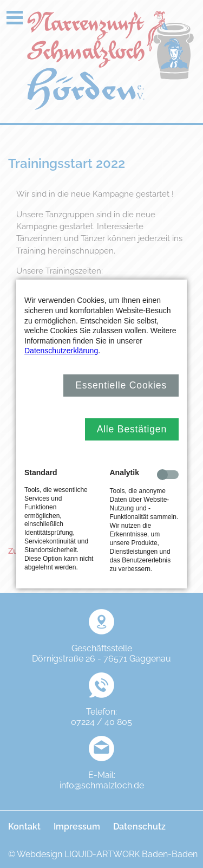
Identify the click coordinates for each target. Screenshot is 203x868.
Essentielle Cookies (121, 385)
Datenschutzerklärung (61, 351)
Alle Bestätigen (132, 429)
